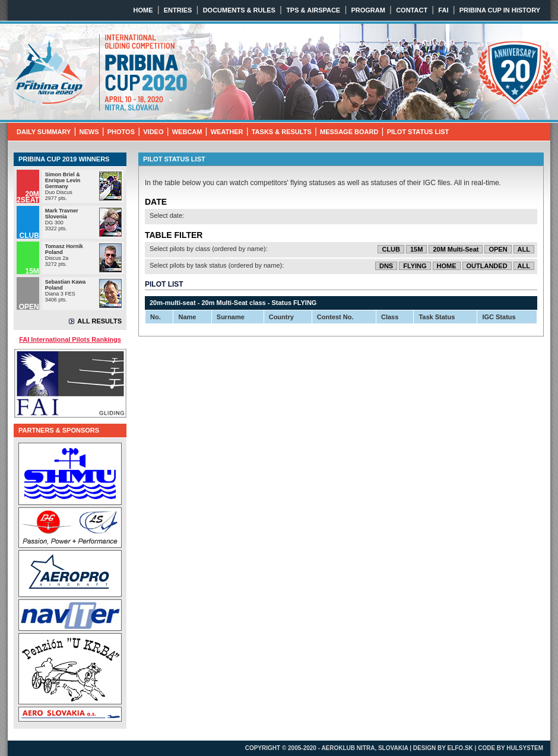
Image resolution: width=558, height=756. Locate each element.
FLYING (415, 266)
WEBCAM (187, 132)
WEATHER (227, 132)
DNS (386, 266)
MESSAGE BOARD (349, 132)
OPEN (498, 249)
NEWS (89, 132)
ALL (524, 249)
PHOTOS (121, 132)
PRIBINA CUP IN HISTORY (500, 10)
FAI (443, 10)
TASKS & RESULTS (282, 132)
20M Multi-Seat (456, 249)
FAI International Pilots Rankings (70, 339)
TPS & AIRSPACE (313, 10)
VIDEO (153, 132)
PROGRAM (368, 10)
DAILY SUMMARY (44, 132)
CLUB (391, 249)
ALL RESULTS (99, 321)
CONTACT (412, 10)
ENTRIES (178, 10)
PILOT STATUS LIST (418, 132)
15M (416, 249)
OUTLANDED (487, 266)
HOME (143, 10)
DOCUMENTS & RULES (239, 10)
